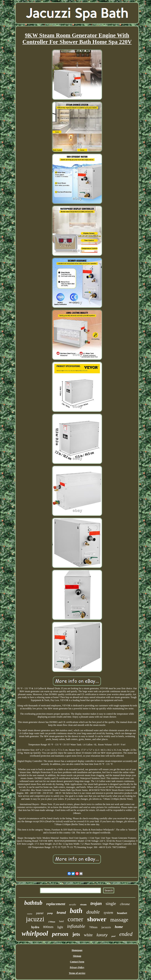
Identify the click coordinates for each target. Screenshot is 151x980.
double (93, 912)
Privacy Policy (77, 967)
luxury (102, 935)
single (111, 903)
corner (75, 919)
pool (113, 936)
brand (61, 913)
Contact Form (77, 962)
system (108, 913)
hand (61, 921)
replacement (56, 904)
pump (50, 913)
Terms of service (77, 973)
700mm (93, 927)
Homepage (77, 950)
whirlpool (35, 933)
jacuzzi (35, 919)
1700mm (52, 922)
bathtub (33, 903)
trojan (96, 903)
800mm (48, 927)
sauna (29, 914)
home (119, 927)
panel (40, 913)
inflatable (76, 926)
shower (97, 919)
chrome (125, 904)
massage (119, 920)
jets (76, 934)
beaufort (122, 913)
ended (126, 934)
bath (76, 911)
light (60, 927)
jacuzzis (106, 927)
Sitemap (77, 956)
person (60, 934)
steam (83, 904)
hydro (35, 927)
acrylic (73, 904)
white (88, 935)
